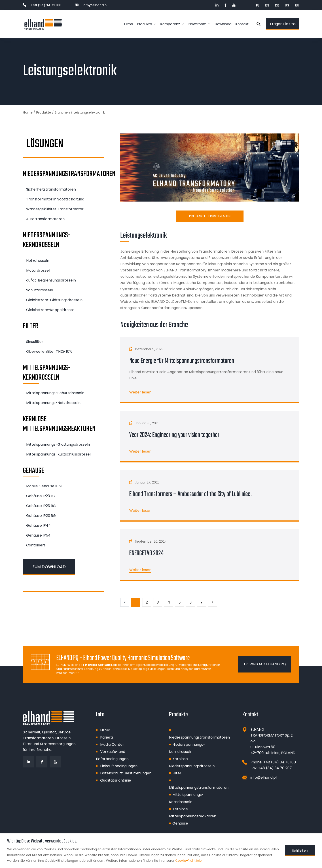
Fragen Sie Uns (283, 24)
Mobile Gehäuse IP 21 (44, 486)
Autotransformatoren (45, 219)
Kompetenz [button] (170, 24)
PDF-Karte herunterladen (210, 216)
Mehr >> (74, 673)
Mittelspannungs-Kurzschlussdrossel (58, 454)
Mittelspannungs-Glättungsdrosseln (58, 444)
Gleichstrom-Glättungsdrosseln (54, 300)
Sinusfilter (35, 342)
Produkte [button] (145, 24)
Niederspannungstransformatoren (199, 737)
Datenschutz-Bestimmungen (126, 773)
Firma (129, 24)
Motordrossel (38, 270)
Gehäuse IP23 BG (41, 506)
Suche (258, 24)
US (287, 5)
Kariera (107, 737)
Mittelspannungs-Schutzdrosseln (55, 393)
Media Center (112, 744)
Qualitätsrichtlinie (116, 780)
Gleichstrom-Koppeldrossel (51, 310)
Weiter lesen (140, 392)
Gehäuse (180, 823)
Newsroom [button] (197, 24)
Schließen (300, 851)
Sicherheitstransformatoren (51, 189)
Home (28, 112)
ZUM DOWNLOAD (49, 567)
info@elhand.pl (91, 5)
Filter (177, 773)
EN (267, 5)
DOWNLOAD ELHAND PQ (265, 664)
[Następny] (212, 602)
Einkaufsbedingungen (119, 766)
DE (277, 5)
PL (258, 5)
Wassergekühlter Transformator (55, 209)
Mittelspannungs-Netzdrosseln (53, 403)
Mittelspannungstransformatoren (199, 787)
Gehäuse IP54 (38, 535)
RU (297, 5)
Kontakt (242, 24)
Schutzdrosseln (40, 290)
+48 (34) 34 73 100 (42, 5)
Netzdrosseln (38, 261)
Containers (36, 545)
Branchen (62, 112)
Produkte (44, 112)
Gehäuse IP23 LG (41, 496)
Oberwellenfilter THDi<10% (49, 351)
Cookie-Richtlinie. (189, 861)
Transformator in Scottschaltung (55, 199)
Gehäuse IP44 (38, 525)
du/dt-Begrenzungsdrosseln (51, 280)
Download (223, 24)
